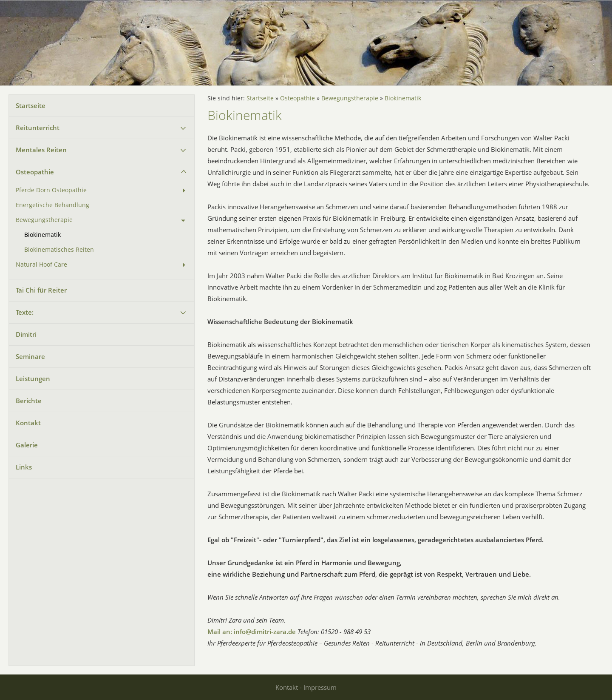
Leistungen (33, 378)
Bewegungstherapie (44, 220)
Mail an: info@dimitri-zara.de (252, 632)
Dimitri (26, 334)
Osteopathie (35, 172)
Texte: (25, 312)
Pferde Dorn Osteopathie (51, 190)
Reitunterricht (38, 128)
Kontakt (28, 423)
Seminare (30, 356)
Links (24, 467)
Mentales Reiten (41, 150)
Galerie (27, 445)
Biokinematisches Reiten (59, 250)
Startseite (31, 105)
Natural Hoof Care (41, 265)
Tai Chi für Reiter (41, 290)
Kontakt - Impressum (306, 687)
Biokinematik (42, 235)
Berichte (29, 401)
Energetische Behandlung (52, 205)
